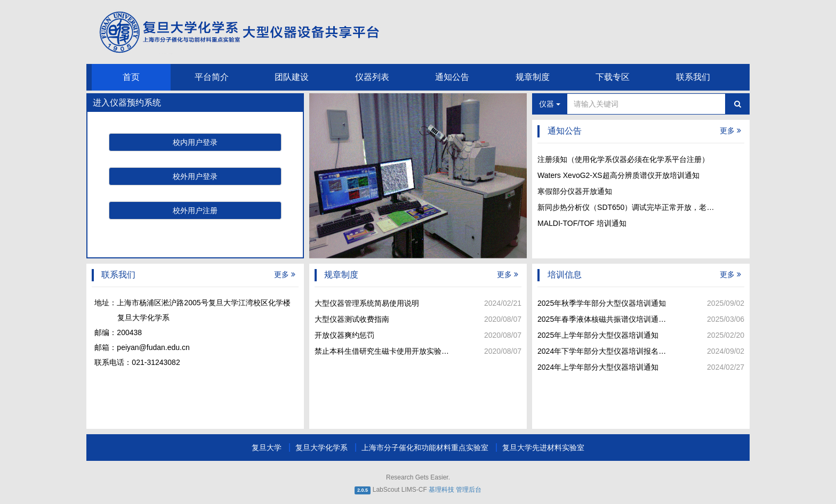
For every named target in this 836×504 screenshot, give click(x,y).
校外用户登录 (195, 176)
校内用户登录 (195, 142)
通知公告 (452, 77)
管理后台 (469, 490)
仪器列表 (372, 77)
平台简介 (212, 77)
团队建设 (292, 77)
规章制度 (533, 77)
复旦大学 (268, 448)
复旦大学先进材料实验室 (543, 448)
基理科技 (441, 490)
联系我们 (693, 77)
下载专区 (613, 77)
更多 (730, 131)
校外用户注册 (195, 210)
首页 (131, 77)
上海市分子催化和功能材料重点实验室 (426, 448)
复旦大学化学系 (323, 448)
